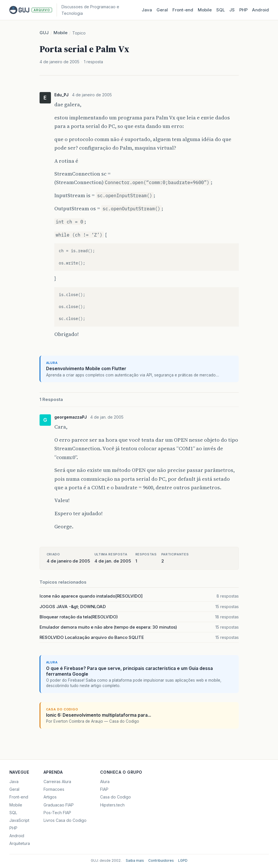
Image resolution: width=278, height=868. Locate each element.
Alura (105, 782)
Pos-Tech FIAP (57, 813)
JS (232, 10)
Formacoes (54, 789)
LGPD (183, 860)
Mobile (205, 10)
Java (147, 10)
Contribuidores (161, 860)
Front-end (19, 797)
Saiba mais (135, 860)
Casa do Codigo (116, 797)
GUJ (44, 33)
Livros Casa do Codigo (65, 820)
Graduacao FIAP (59, 805)
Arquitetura (20, 843)
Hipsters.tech (112, 805)
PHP (243, 10)
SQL (221, 10)
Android (261, 10)
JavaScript (19, 820)
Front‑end (183, 10)
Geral (162, 10)
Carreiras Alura (57, 782)
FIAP (104, 789)
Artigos (50, 797)
